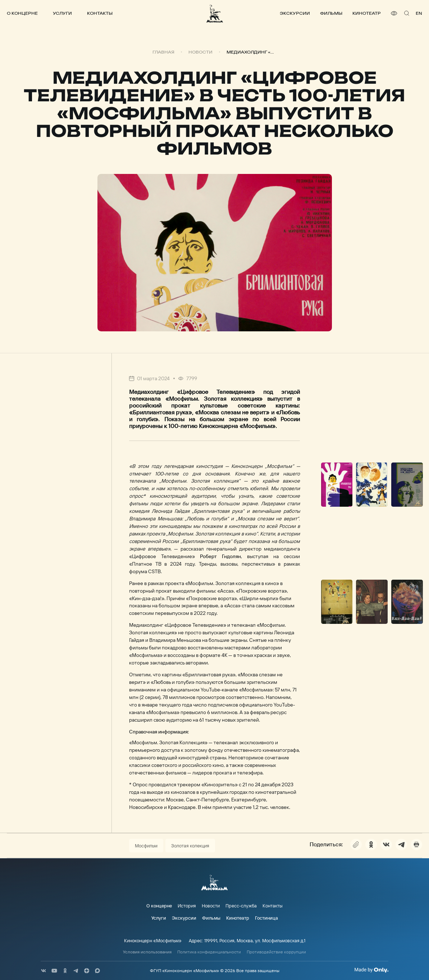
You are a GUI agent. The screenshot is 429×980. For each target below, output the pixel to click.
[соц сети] (44, 971)
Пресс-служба (241, 906)
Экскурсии (295, 13)
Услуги (62, 13)
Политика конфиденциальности (209, 952)
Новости (200, 52)
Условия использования (147, 952)
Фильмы (331, 13)
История (187, 906)
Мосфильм (146, 846)
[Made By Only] (371, 970)
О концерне (22, 13)
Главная (163, 52)
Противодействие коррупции (276, 952)
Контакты (100, 13)
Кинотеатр (367, 13)
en (419, 13)
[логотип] (215, 13)
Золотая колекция (190, 846)
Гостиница (266, 918)
